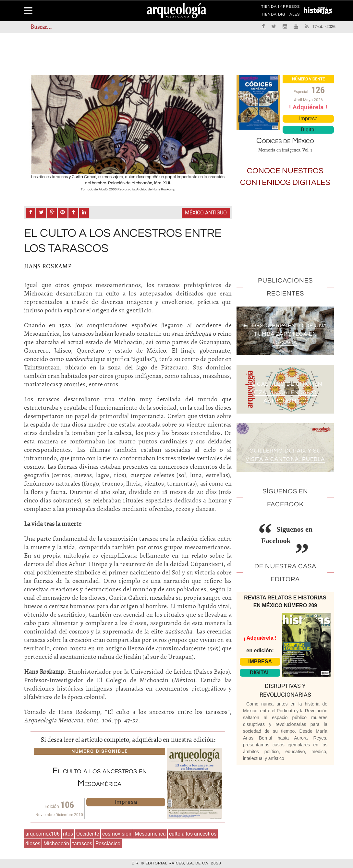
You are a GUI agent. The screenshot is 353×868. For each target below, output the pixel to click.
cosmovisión (117, 834)
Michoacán (56, 844)
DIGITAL (260, 673)
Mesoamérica (150, 834)
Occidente (88, 834)
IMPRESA (260, 662)
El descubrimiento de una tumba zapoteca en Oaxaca (285, 334)
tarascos (82, 844)
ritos (68, 834)
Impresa (126, 802)
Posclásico (108, 844)
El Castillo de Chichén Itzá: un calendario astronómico (285, 392)
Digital (308, 130)
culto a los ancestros (193, 834)
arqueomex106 (43, 834)
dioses (33, 844)
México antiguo (206, 213)
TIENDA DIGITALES (280, 16)
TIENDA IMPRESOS (280, 8)
